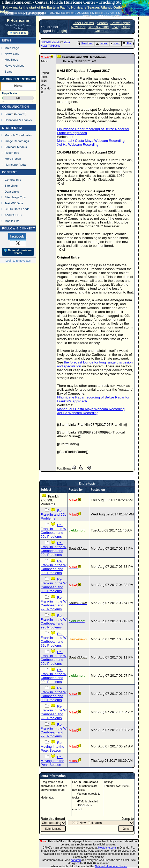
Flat (127, 43)
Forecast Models (16, 147)
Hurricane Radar (16, 164)
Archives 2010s (50, 42)
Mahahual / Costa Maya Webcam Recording (91, 141)
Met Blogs (11, 59)
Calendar (102, 31)
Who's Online (99, 27)
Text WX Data (14, 203)
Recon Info (12, 153)
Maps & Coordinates (18, 135)
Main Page (12, 48)
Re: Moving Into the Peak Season (52, 747)
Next (115, 43)
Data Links (12, 191)
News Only (12, 54)
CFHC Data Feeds (17, 209)
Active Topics (121, 23)
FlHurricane (18, 20)
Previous (85, 43)
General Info (13, 180)
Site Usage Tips (15, 197)
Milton (71, 13)
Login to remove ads (18, 261)
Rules (126, 27)
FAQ (115, 27)
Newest (20, 114)
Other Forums (83, 23)
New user (78, 27)
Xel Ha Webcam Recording (78, 145)
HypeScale (10, 93)
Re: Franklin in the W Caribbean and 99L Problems (54, 531)
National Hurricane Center (111, 866)
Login (62, 31)
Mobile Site (12, 221)
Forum (9, 114)
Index (101, 43)
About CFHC (13, 215)
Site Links (11, 185)
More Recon (13, 159)
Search (9, 71)
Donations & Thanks (18, 120)
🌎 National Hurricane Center (18, 252)
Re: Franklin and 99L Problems (53, 514)
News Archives (14, 65)
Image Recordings (17, 141)
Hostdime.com (107, 848)
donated (76, 860)
